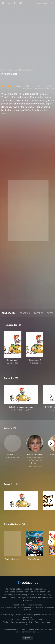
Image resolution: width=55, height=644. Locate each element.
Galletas (19, 615)
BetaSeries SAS (14, 620)
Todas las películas (35, 605)
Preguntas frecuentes (26, 607)
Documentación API (9, 607)
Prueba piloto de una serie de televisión (18, 622)
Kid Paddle (29, 70)
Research (43, 620)
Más (18, 484)
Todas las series (19, 605)
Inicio (4, 70)
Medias (25, 620)
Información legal (8, 615)
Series (12, 70)
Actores (38, 313)
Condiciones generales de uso (36, 615)
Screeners (34, 620)
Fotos (50, 313)
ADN (20, 70)
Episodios (25, 313)
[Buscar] (52, 3)
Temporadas (9, 313)
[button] (13, 453)
